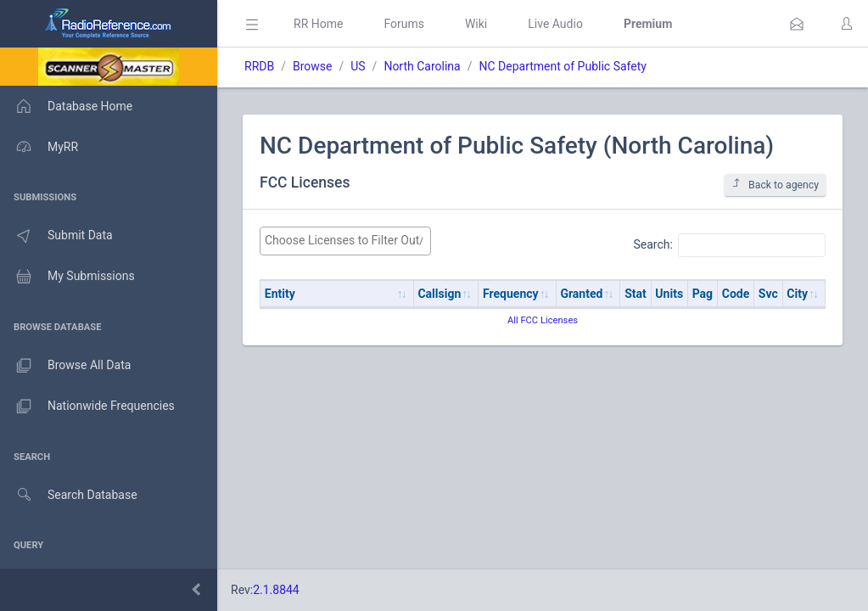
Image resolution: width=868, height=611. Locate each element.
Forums (404, 24)
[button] (797, 24)
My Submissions (67, 277)
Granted (581, 294)
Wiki (476, 24)
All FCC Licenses (543, 320)
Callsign (439, 294)
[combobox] (345, 241)
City (797, 294)
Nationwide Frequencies (87, 406)
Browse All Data (65, 366)
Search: (729, 245)
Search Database (69, 495)
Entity (280, 294)
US (358, 66)
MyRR (39, 147)
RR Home (318, 24)
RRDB (259, 66)
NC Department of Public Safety (562, 66)
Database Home (66, 106)
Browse (312, 66)
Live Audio (555, 24)
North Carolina (422, 66)
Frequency (511, 294)
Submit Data (56, 236)
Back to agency (775, 185)
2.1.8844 (276, 590)
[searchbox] (345, 241)
